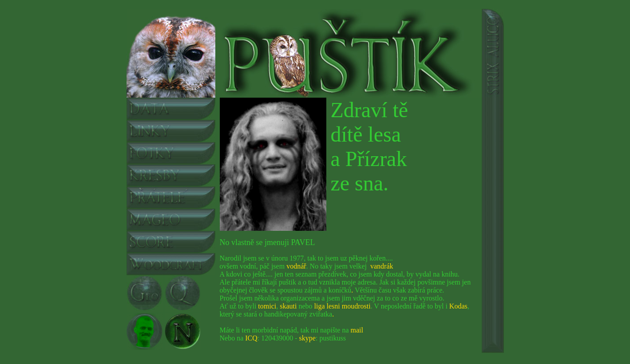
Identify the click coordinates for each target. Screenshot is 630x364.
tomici (267, 306)
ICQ (251, 338)
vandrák (382, 266)
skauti (288, 306)
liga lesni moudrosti (343, 306)
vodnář (296, 266)
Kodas (458, 306)
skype (307, 338)
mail (357, 330)
